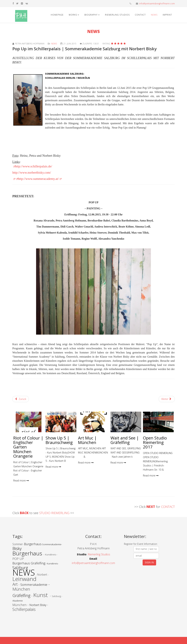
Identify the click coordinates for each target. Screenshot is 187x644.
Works (73, 15)
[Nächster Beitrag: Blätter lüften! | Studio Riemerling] (167, 399)
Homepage (57, 15)
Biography (91, 15)
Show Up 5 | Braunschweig (59, 440)
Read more (21, 480)
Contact (140, 15)
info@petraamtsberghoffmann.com (157, 4)
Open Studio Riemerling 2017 (155, 442)
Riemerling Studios (117, 15)
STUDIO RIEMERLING (55, 513)
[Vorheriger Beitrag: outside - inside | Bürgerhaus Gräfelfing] (21, 399)
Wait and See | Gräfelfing (125, 440)
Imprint (167, 15)
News (154, 15)
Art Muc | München (87, 440)
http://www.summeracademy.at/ (40, 179)
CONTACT (168, 507)
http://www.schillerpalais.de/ (34, 166)
